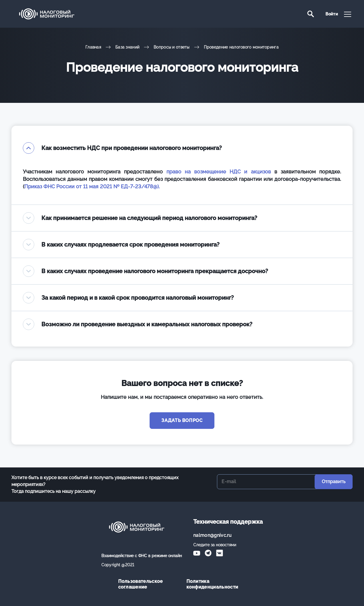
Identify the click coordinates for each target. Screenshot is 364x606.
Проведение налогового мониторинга (241, 47)
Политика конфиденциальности (212, 584)
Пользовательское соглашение (141, 584)
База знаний (127, 47)
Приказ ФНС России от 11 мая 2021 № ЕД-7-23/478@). (92, 186)
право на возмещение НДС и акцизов (219, 172)
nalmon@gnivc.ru (213, 535)
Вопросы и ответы (171, 47)
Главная (93, 47)
